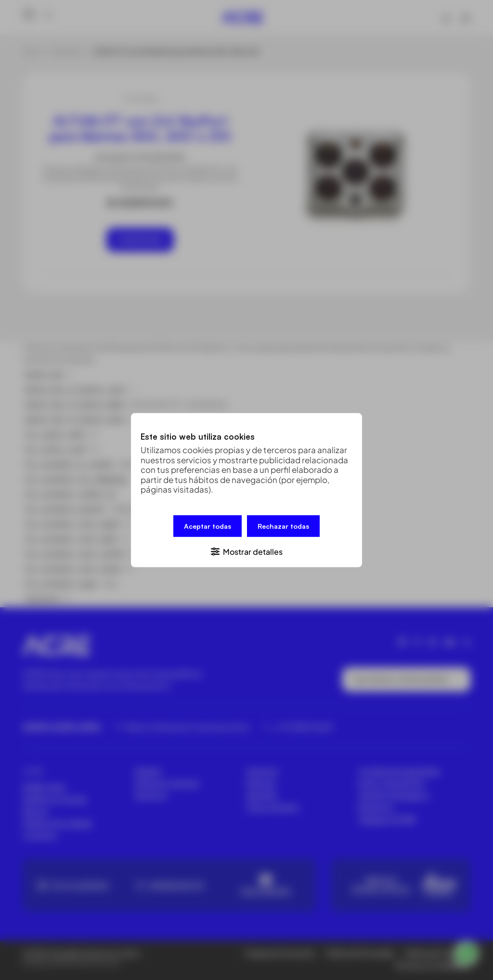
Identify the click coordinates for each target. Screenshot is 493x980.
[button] (246, 551)
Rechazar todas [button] (283, 526)
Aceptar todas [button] (208, 526)
